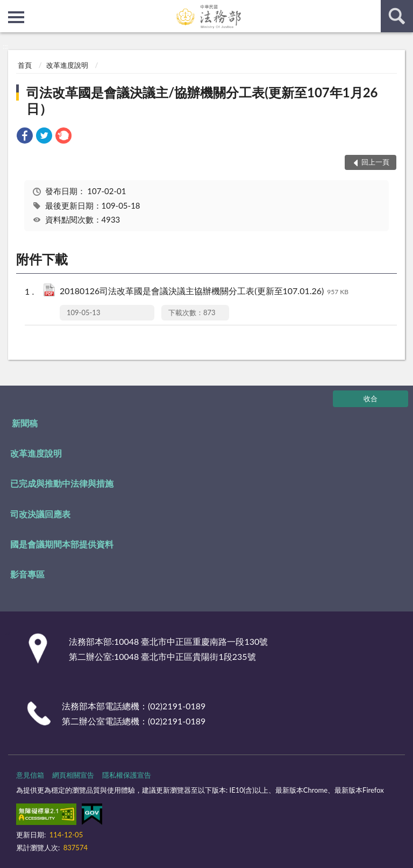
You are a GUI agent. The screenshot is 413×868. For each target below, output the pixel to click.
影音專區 (27, 574)
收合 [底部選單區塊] (371, 399)
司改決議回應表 (40, 514)
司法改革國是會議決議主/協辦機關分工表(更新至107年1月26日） (202, 100)
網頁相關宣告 (73, 775)
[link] (25, 137)
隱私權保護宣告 (127, 775)
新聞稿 (25, 423)
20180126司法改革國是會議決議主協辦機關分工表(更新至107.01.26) (204, 292)
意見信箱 (30, 775)
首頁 (25, 65)
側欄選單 (16, 17)
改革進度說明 (67, 65)
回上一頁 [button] (375, 162)
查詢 (397, 16)
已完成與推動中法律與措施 (62, 483)
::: (9, 8)
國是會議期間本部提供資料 (62, 544)
